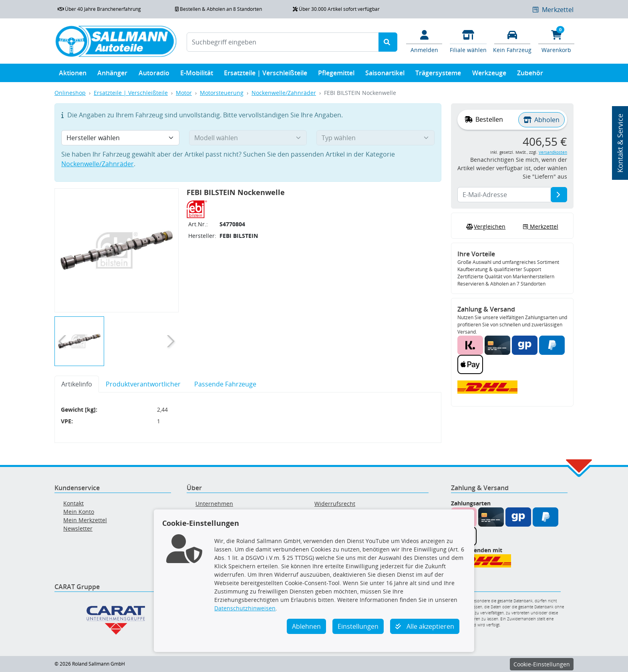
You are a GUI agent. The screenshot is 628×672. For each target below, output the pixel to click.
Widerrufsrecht (335, 504)
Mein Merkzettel (85, 520)
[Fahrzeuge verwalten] (512, 41)
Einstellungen (358, 626)
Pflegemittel (336, 75)
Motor (184, 93)
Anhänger (112, 75)
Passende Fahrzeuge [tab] (225, 384)
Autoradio (154, 75)
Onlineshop (70, 93)
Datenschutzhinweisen (245, 608)
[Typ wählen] (375, 138)
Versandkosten (553, 152)
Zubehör (530, 75)
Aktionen (73, 75)
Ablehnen (306, 626)
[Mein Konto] (424, 41)
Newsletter (78, 528)
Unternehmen (214, 504)
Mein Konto (79, 512)
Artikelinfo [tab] (77, 384)
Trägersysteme (438, 75)
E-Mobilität (197, 75)
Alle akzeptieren (425, 626)
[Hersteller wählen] (120, 138)
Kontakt (73, 503)
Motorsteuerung (222, 93)
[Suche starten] (388, 42)
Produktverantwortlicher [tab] (143, 384)
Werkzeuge (489, 75)
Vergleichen (485, 227)
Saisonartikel (385, 75)
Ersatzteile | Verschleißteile (266, 75)
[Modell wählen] (248, 138)
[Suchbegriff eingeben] (283, 42)
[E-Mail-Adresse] (559, 195)
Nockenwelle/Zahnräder (284, 93)
